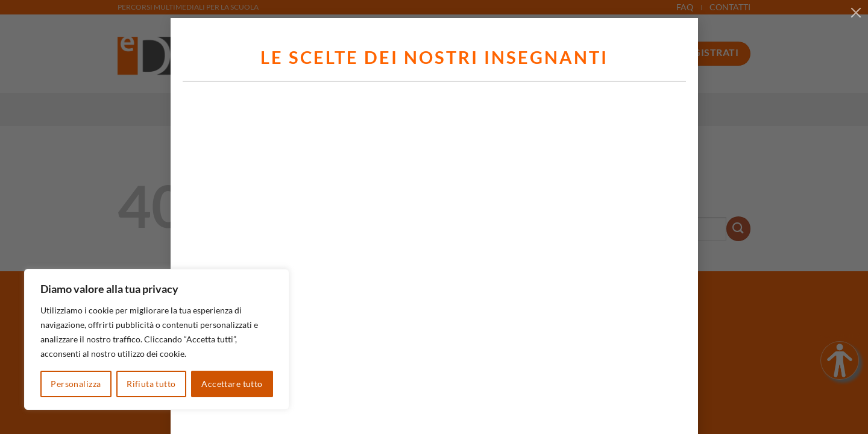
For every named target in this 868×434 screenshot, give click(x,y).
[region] (157, 339)
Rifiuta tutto (151, 384)
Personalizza (76, 384)
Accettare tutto (232, 384)
